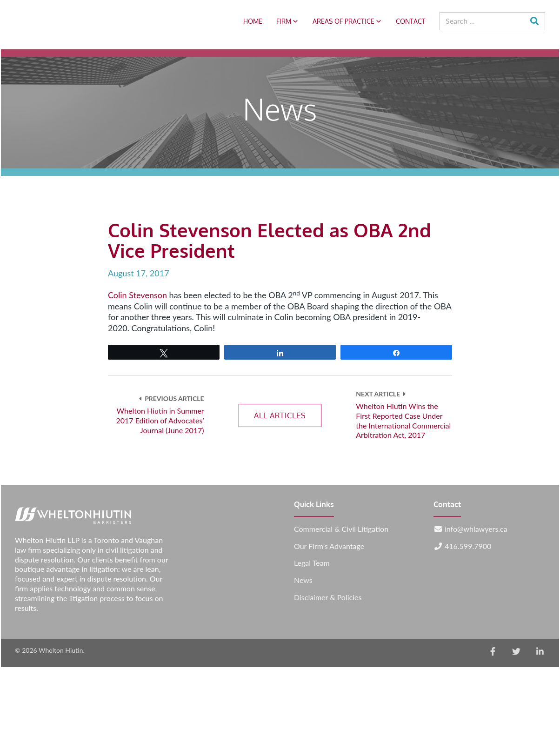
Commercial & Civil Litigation (341, 529)
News (303, 580)
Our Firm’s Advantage (329, 546)
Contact (411, 21)
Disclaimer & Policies (328, 597)
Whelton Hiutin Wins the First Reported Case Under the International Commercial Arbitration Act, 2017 (403, 420)
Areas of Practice (347, 21)
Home (253, 21)
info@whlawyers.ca (476, 529)
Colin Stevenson (137, 295)
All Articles (280, 415)
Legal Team (312, 563)
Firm (287, 21)
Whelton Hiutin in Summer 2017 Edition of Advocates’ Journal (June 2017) (160, 420)
